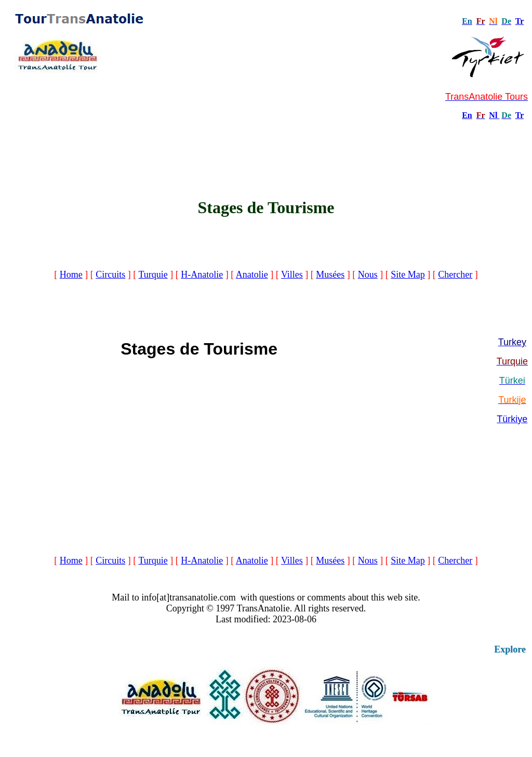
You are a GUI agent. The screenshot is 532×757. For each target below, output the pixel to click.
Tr (520, 21)
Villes (292, 275)
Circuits (110, 275)
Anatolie (252, 275)
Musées (330, 275)
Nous (368, 275)
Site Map (408, 275)
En (467, 115)
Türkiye (512, 419)
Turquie (153, 275)
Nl (493, 115)
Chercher (455, 275)
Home (71, 275)
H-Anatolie (202, 275)
